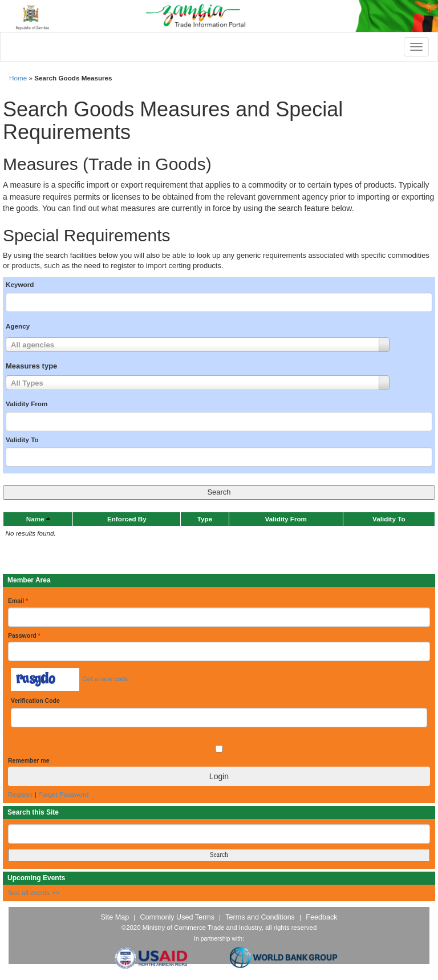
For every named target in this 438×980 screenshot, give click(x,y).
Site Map (115, 917)
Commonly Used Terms (177, 917)
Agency (18, 326)
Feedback (321, 917)
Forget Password (63, 794)
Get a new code (106, 679)
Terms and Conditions (260, 917)
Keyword (20, 284)
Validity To (22, 440)
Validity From (27, 404)
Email (18, 601)
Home (18, 78)
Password (24, 635)
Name (35, 519)
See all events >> (34, 892)
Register (21, 794)
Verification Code (35, 700)
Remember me (29, 760)
